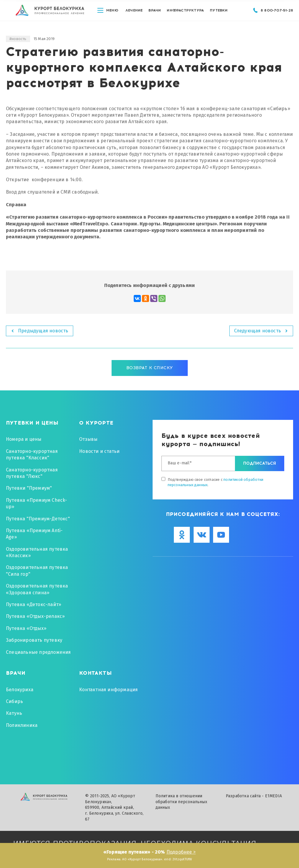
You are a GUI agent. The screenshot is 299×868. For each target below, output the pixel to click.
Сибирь (14, 701)
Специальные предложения (39, 652)
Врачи (155, 14)
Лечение (134, 14)
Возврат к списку (150, 368)
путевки (219, 14)
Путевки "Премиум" (29, 488)
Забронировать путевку (34, 640)
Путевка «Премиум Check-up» (37, 503)
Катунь (14, 713)
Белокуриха (20, 690)
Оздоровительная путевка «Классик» (37, 552)
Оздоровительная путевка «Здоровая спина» (37, 589)
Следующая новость (258, 331)
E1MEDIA (273, 796)
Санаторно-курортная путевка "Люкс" (32, 473)
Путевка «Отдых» (26, 628)
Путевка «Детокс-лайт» (34, 604)
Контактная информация (108, 690)
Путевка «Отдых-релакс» (35, 616)
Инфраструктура (185, 14)
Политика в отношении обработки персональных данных (181, 802)
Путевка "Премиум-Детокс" (38, 519)
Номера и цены (24, 439)
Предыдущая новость (43, 331)
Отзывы (88, 439)
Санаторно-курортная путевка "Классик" (32, 454)
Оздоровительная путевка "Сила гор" (37, 571)
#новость (18, 39)
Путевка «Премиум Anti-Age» (34, 534)
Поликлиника (22, 725)
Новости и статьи (99, 451)
